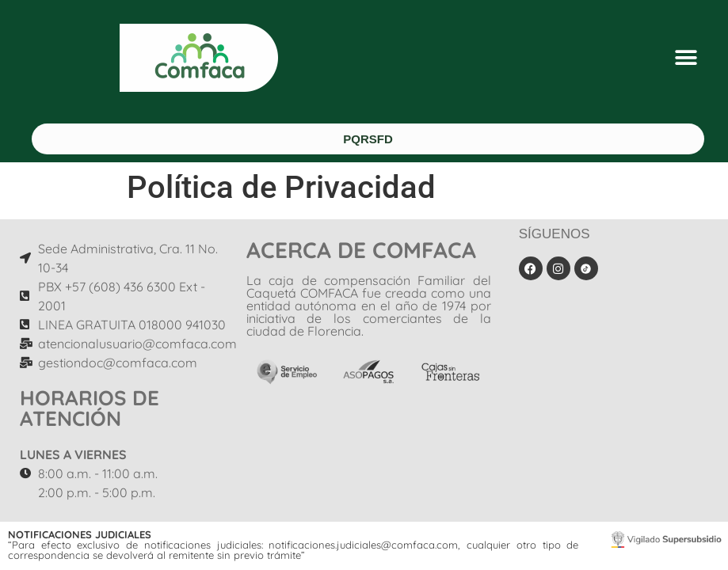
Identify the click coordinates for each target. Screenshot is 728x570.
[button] (686, 58)
